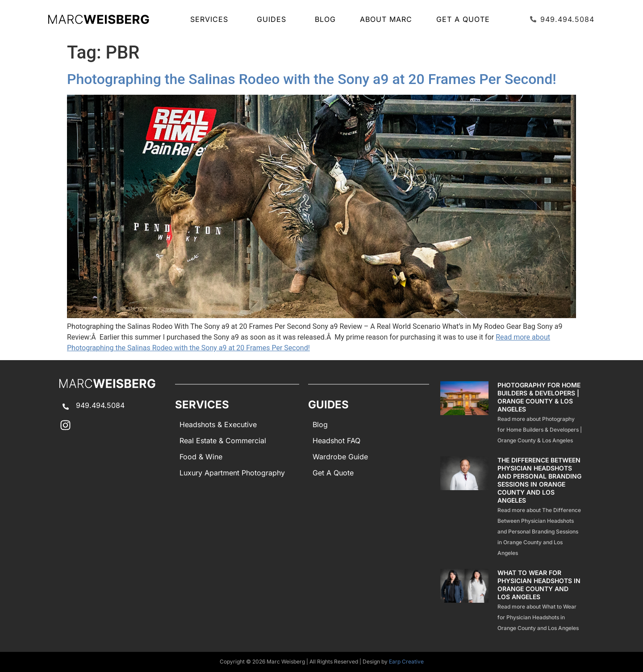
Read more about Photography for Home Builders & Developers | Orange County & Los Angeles (540, 430)
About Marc (386, 19)
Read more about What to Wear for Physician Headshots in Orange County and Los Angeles (538, 617)
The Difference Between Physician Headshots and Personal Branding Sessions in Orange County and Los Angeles (539, 480)
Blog (325, 19)
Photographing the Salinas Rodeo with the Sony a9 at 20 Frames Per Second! (312, 79)
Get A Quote (463, 19)
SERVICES (211, 19)
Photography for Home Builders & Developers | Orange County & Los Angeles (539, 397)
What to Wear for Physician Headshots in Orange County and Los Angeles (539, 585)
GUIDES (274, 19)
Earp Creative (406, 661)
